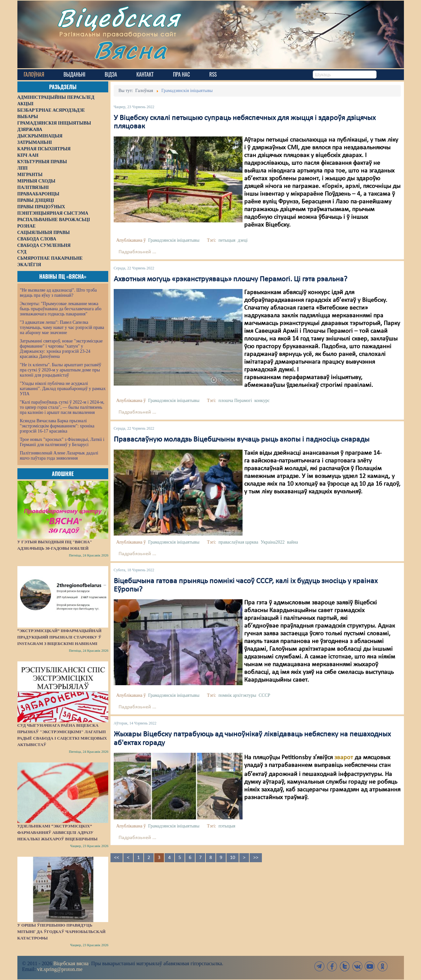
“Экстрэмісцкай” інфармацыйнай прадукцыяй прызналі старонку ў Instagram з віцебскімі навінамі (60, 637)
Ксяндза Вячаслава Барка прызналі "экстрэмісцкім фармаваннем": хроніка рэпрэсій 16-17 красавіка (57, 426)
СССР (264, 695)
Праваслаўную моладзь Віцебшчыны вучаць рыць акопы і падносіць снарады (242, 440)
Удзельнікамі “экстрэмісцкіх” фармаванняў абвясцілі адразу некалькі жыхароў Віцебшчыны (57, 832)
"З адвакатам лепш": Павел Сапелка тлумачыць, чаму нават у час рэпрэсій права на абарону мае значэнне (62, 327)
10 (233, 858)
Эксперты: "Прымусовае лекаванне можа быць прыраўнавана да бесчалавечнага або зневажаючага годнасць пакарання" (61, 309)
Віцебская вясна (71, 963)
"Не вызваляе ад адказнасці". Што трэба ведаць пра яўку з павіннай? (58, 293)
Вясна (130, 50)
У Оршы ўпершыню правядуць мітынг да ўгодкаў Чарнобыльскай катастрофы (62, 932)
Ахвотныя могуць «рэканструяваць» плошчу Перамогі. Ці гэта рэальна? (230, 279)
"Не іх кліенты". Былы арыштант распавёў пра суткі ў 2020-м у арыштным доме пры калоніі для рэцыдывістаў (61, 370)
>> (256, 858)
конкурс (262, 401)
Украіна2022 (273, 542)
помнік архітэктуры (237, 695)
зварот (344, 758)
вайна (292, 542)
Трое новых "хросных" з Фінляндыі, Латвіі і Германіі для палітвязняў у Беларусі (62, 442)
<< (117, 858)
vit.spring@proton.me (60, 969)
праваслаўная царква (238, 542)
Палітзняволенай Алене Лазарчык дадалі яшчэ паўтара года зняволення (59, 456)
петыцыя (227, 240)
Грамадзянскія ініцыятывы (174, 240)
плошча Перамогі (235, 401)
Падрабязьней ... (137, 252)
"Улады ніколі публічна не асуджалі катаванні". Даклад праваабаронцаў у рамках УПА (63, 389)
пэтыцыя (227, 826)
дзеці (243, 240)
